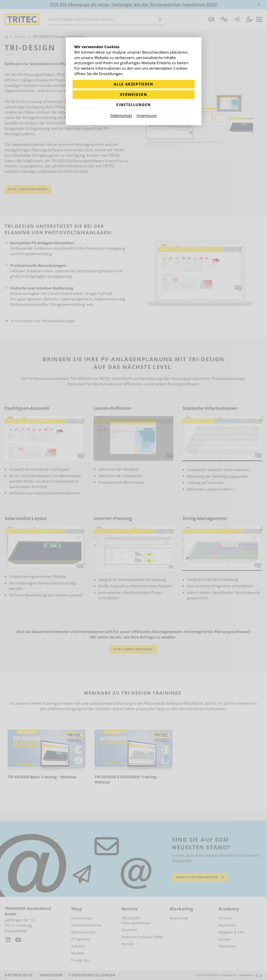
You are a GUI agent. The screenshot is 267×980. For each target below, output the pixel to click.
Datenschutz (121, 116)
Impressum (147, 116)
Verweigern (134, 95)
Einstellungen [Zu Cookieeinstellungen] (133, 105)
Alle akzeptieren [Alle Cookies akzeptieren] (133, 84)
